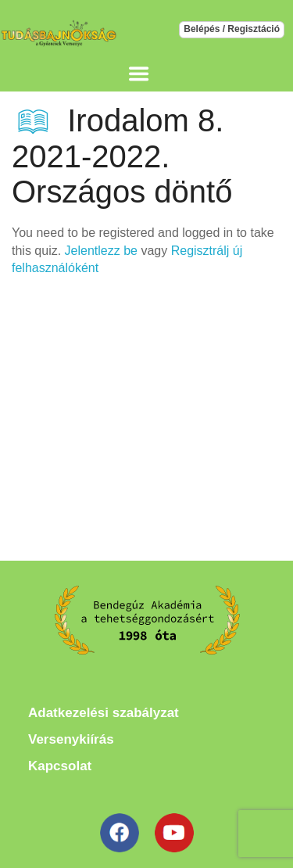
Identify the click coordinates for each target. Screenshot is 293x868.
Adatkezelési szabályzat (104, 713)
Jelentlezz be (101, 251)
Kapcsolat (60, 766)
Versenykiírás (71, 739)
